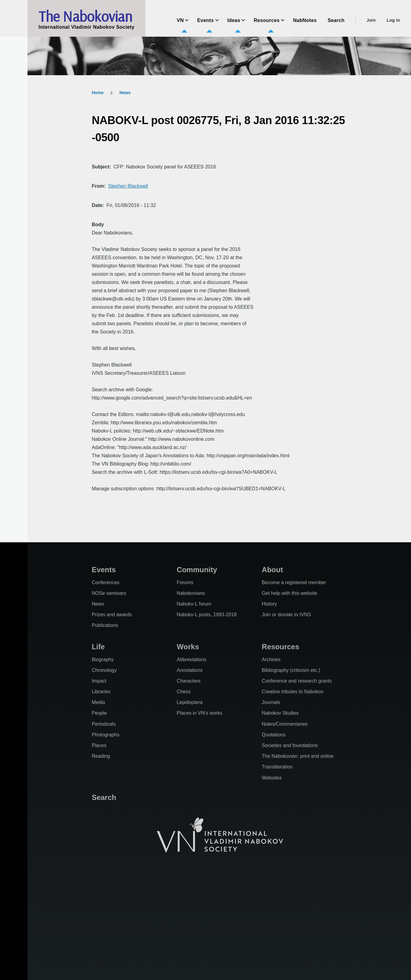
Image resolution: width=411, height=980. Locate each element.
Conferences (106, 582)
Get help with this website (290, 593)
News (125, 93)
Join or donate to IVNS (286, 615)
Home (98, 93)
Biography (103, 659)
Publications (105, 625)
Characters (189, 681)
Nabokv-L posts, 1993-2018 (207, 615)
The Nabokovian (85, 16)
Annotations (190, 670)
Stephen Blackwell (128, 186)
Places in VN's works (199, 713)
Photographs (106, 735)
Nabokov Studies (280, 713)
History (270, 604)
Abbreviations (191, 659)
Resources (281, 647)
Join (371, 20)
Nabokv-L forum (194, 604)
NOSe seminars (109, 593)
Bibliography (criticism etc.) (291, 670)
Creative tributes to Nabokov (293, 692)
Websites (272, 778)
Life (98, 647)
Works (188, 647)
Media (98, 702)
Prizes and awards (112, 615)
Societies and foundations (290, 745)
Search (104, 797)
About (272, 570)
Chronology (104, 670)
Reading (101, 756)
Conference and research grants (297, 681)
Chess (183, 692)
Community (197, 570)
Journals (271, 702)
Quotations (274, 735)
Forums (185, 582)
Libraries (101, 692)
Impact (99, 681)
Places (99, 745)
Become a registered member (294, 582)
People (99, 713)
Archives (271, 659)
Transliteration (277, 767)
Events (104, 570)
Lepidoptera (190, 702)
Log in (393, 20)
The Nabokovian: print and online (298, 756)
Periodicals (104, 724)
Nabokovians (191, 593)
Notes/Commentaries (285, 724)
